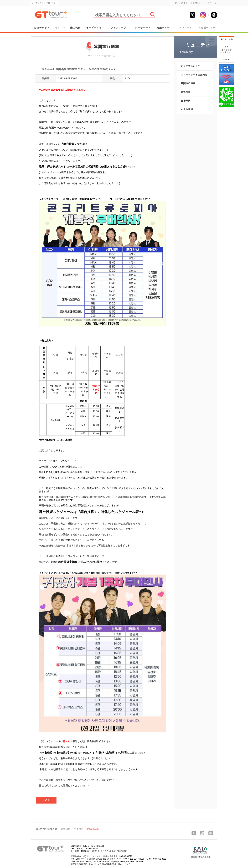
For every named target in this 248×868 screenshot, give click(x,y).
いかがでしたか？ (190, 66)
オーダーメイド (95, 28)
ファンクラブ (118, 28)
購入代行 (75, 28)
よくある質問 (38, 3)
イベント (60, 28)
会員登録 (195, 3)
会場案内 (186, 101)
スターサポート (141, 28)
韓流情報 (186, 92)
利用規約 (79, 829)
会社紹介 (65, 829)
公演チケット (42, 28)
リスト (46, 800)
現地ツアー (163, 28)
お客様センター (207, 28)
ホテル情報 (187, 109)
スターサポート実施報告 (194, 75)
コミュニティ (184, 28)
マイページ (211, 3)
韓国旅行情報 (188, 83)
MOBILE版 (93, 829)
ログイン (183, 3)
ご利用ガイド (52, 3)
